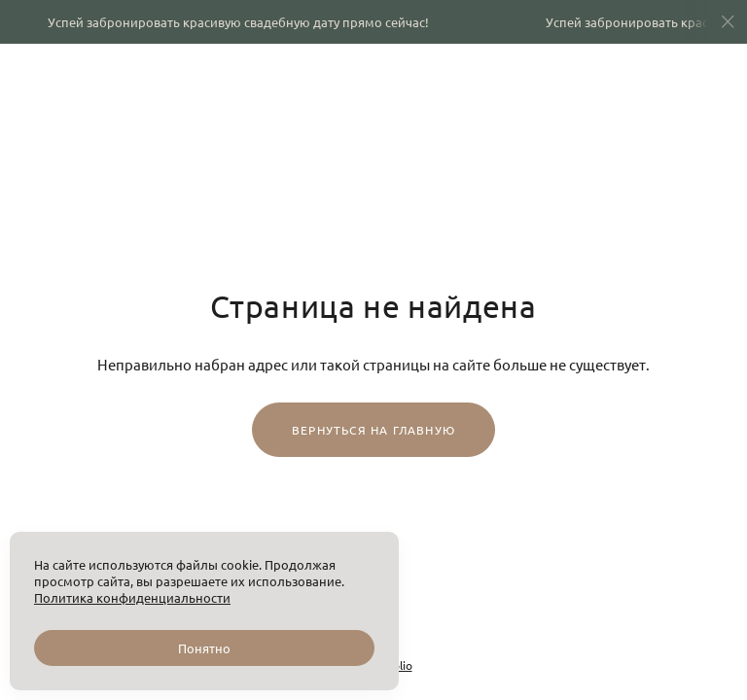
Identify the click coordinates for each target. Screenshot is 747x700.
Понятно (204, 648)
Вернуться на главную (373, 430)
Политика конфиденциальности (132, 597)
